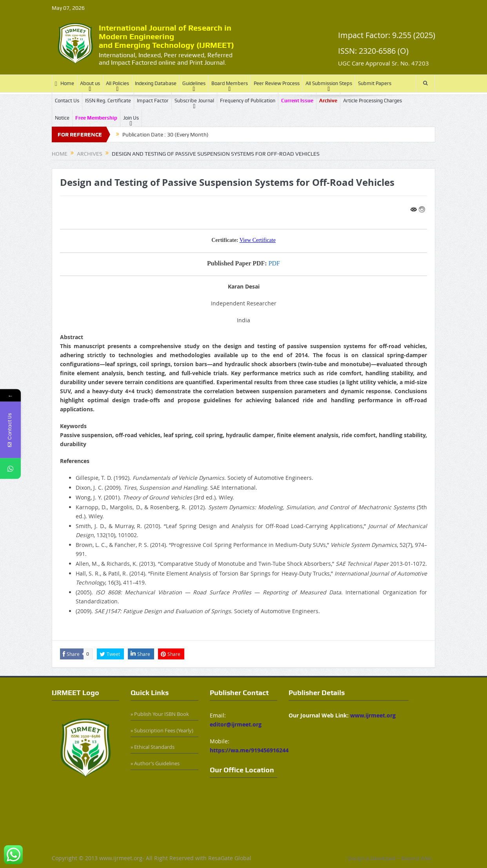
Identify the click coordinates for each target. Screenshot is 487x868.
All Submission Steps (329, 83)
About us (90, 83)
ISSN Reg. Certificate (108, 101)
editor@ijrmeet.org (236, 724)
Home (65, 84)
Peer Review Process (277, 83)
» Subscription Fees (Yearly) (162, 730)
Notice (62, 118)
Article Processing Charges (373, 101)
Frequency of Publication (248, 101)
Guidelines (194, 83)
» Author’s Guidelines (155, 763)
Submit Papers (375, 83)
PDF (274, 263)
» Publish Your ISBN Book (160, 714)
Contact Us (67, 101)
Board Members (230, 83)
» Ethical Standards (153, 747)
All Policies (117, 83)
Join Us (131, 118)
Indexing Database (156, 83)
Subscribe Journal (194, 101)
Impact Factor (153, 101)
